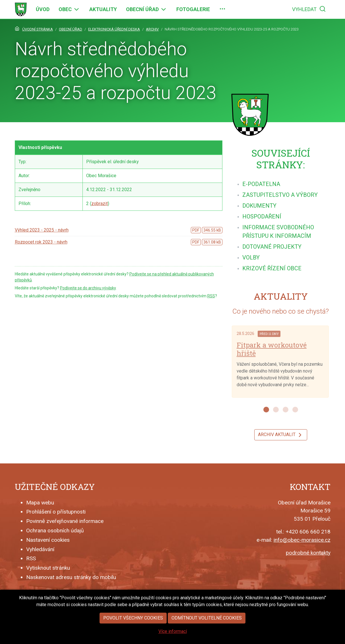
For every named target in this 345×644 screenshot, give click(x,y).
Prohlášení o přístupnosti (56, 512)
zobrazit (100, 204)
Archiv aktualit (281, 435)
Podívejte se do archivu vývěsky (88, 288)
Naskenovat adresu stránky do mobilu (71, 577)
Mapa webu (40, 503)
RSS (211, 296)
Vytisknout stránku (48, 568)
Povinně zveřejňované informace (65, 521)
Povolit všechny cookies (133, 628)
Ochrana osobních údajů (55, 530)
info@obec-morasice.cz (302, 540)
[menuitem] (43, 9)
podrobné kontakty (308, 553)
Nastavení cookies (48, 540)
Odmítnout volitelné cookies (207, 628)
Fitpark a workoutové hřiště (272, 349)
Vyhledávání (40, 549)
